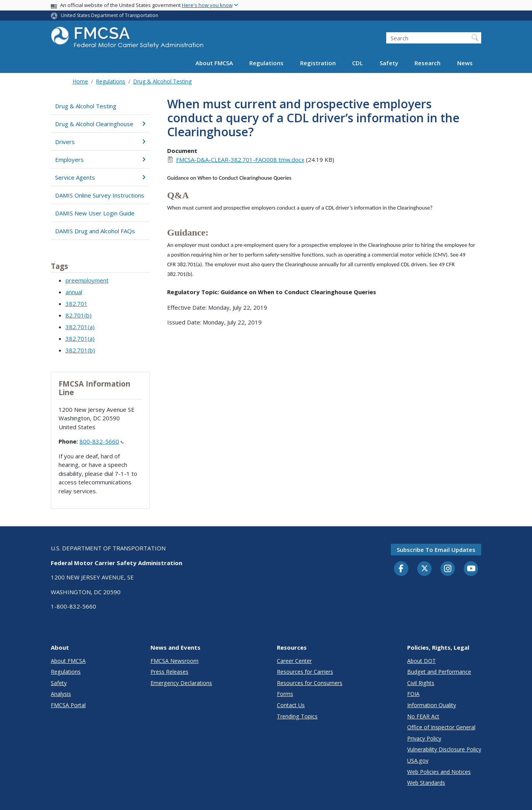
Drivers (100, 142)
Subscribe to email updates (436, 550)
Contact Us (291, 705)
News (465, 63)
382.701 (77, 304)
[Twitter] (425, 569)
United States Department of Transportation (110, 15)
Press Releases (169, 672)
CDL (358, 63)
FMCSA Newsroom (174, 661)
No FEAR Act (423, 716)
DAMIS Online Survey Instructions (100, 195)
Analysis (61, 694)
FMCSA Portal (68, 705)
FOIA (413, 694)
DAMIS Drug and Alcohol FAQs (95, 231)
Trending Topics (297, 716)
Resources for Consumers (310, 683)
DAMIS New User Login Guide (95, 213)
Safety (389, 63)
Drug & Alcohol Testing (162, 81)
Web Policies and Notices (439, 772)
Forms (285, 694)
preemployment (87, 280)
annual (74, 292)
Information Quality (432, 705)
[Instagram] (448, 569)
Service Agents (100, 177)
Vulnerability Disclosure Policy (444, 749)
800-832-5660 (102, 441)
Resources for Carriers (305, 672)
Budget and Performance (439, 672)
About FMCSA (214, 63)
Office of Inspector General (441, 727)
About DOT (421, 661)
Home (80, 81)
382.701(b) (80, 350)
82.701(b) (79, 315)
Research (427, 63)
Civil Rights (421, 683)
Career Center (294, 661)
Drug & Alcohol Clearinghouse (100, 124)
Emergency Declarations (181, 683)
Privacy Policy (424, 738)
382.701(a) (80, 327)
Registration (318, 63)
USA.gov (418, 761)
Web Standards (426, 783)
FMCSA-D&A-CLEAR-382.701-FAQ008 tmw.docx (240, 160)
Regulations (266, 63)
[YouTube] (471, 569)
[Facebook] (401, 569)
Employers (100, 160)
